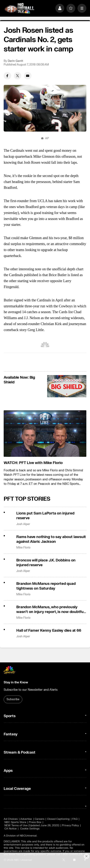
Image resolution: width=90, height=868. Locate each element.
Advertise (26, 819)
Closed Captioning (58, 819)
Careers (40, 819)
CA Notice (11, 829)
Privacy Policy (70, 825)
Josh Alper (23, 524)
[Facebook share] (7, 76)
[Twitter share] (18, 76)
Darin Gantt (15, 61)
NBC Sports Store (15, 822)
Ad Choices (11, 819)
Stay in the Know (16, 682)
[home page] (19, 8)
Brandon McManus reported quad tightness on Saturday (46, 586)
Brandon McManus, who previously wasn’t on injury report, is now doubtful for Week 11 (50, 609)
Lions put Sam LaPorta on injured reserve (45, 516)
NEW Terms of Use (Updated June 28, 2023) (32, 825)
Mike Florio (23, 548)
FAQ (75, 819)
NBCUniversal (28, 836)
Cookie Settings (30, 829)
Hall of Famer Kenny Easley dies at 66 (49, 631)
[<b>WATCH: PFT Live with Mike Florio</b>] (45, 434)
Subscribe (13, 699)
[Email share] (28, 76)
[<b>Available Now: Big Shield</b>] (67, 386)
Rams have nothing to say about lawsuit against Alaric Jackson (51, 539)
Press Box (35, 822)
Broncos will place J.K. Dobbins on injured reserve (46, 563)
